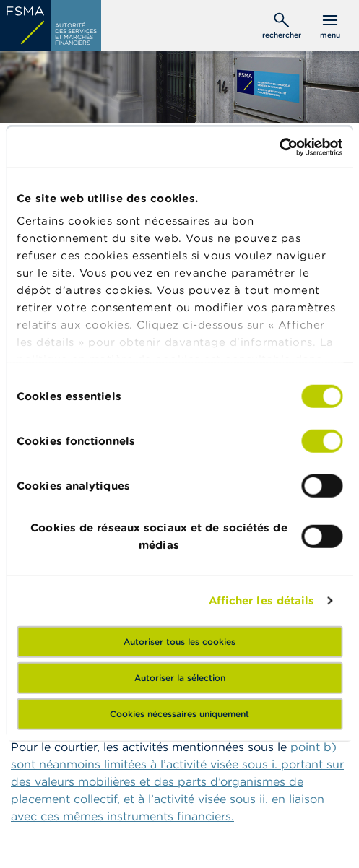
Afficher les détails (262, 600)
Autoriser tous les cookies (179, 641)
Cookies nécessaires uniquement (179, 713)
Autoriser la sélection (180, 677)
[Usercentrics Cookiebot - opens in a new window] (279, 147)
